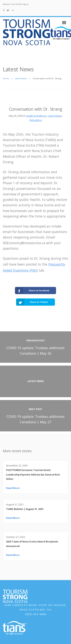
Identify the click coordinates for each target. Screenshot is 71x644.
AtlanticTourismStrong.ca (16, 4)
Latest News (21, 78)
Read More (13, 488)
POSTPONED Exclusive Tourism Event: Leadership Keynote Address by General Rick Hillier (33, 475)
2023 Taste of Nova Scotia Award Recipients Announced (32, 544)
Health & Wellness (37, 116)
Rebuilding (36, 120)
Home (6, 78)
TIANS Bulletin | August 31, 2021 (25, 509)
